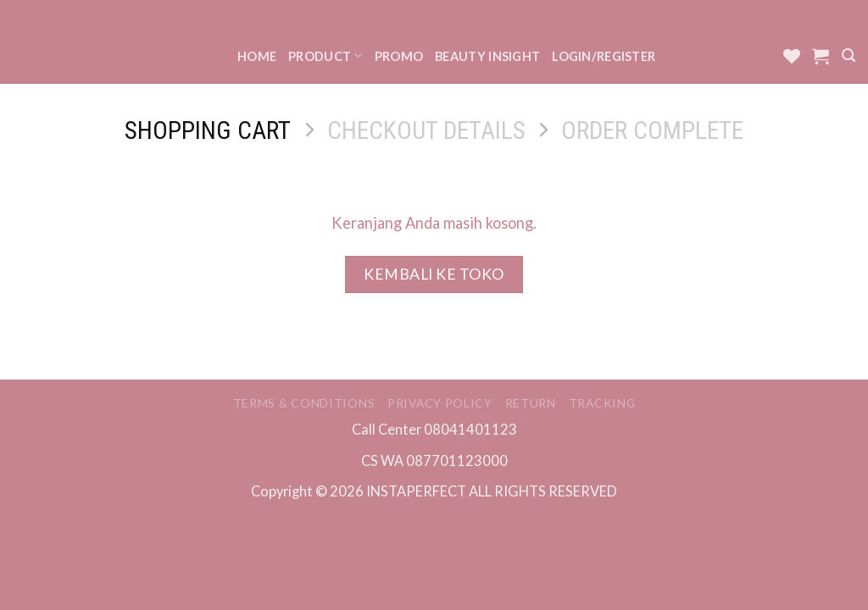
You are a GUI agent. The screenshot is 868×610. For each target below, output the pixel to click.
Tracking (602, 403)
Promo (399, 56)
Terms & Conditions (304, 403)
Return (531, 403)
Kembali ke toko (434, 274)
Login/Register (604, 56)
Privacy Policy (440, 403)
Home (257, 56)
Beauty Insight (487, 56)
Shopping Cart (208, 130)
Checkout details (426, 130)
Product (325, 55)
